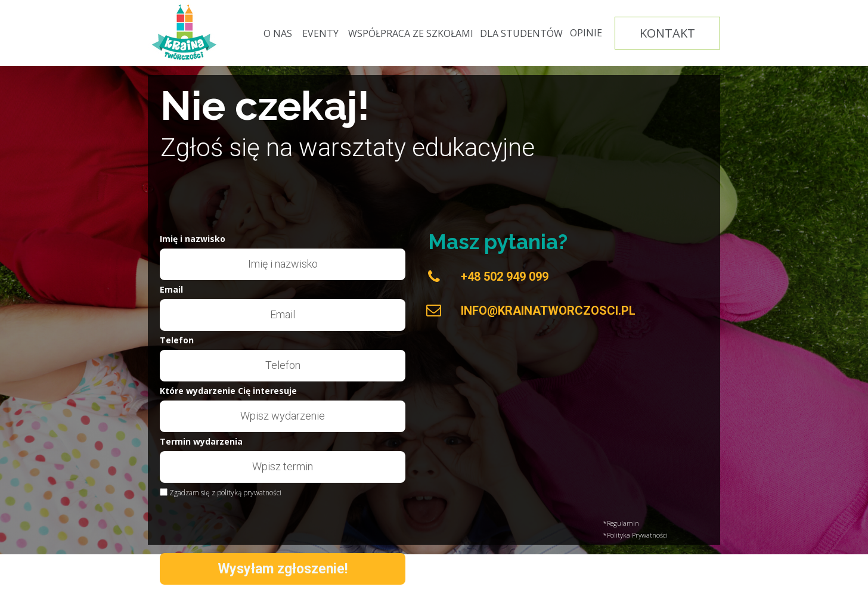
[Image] (185, 33)
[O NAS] (278, 33)
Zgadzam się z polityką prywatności (225, 493)
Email (171, 290)
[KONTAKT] (667, 33)
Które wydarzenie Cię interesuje (228, 392)
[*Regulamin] (662, 523)
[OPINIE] (586, 33)
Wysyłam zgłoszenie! (283, 569)
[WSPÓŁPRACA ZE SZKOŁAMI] (411, 33)
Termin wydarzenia (201, 442)
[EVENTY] (320, 33)
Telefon (177, 341)
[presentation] (244, 523)
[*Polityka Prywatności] (662, 535)
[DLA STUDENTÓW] (521, 33)
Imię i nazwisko (193, 240)
